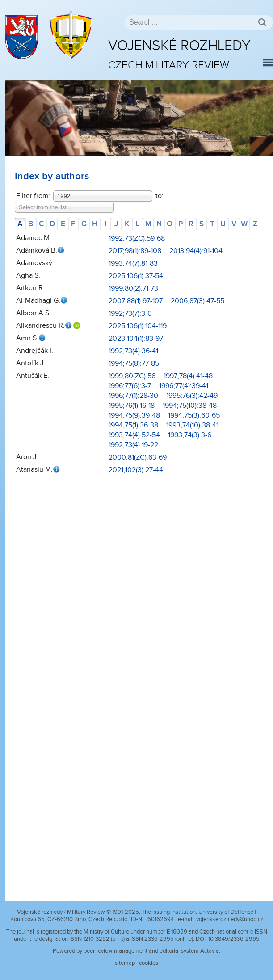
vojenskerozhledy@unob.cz (230, 919)
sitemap (125, 963)
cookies (149, 963)
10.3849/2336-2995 (234, 939)
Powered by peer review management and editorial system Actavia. (136, 951)
